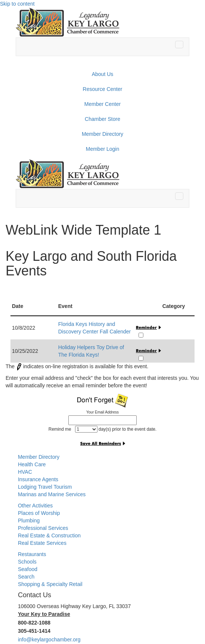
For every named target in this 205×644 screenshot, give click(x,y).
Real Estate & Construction (49, 535)
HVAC (25, 472)
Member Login (103, 149)
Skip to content (17, 4)
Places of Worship (39, 513)
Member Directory (102, 134)
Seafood (28, 569)
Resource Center (103, 89)
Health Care (32, 464)
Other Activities (35, 506)
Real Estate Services (42, 543)
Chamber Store (102, 119)
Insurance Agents (38, 479)
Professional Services (43, 528)
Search (26, 577)
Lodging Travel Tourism (45, 487)
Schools (27, 562)
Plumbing (29, 521)
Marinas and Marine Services (52, 494)
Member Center (102, 104)
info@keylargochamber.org (49, 640)
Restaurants (32, 554)
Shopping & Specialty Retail (50, 584)
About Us (103, 74)
